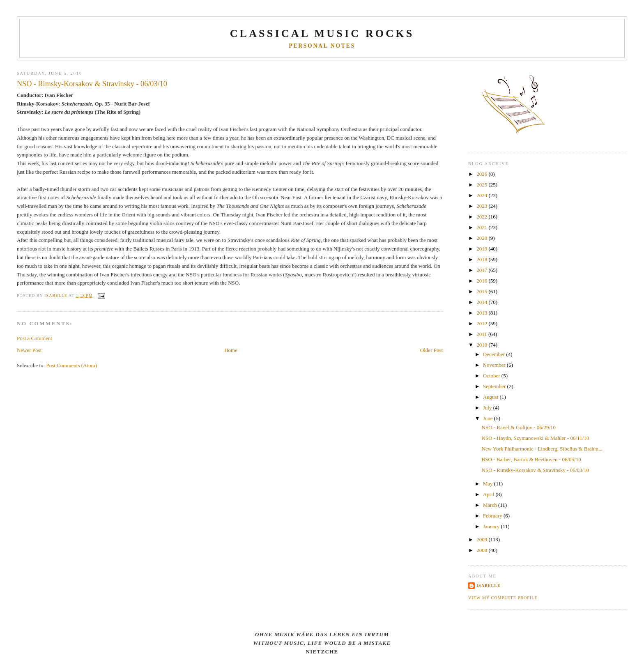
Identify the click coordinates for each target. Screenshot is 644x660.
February (493, 516)
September (495, 386)
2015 (482, 291)
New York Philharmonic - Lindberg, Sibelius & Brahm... (542, 449)
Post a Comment (34, 338)
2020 (482, 238)
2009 (482, 539)
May (489, 484)
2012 (482, 323)
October (492, 376)
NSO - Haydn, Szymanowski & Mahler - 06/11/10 (536, 438)
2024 (482, 195)
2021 (482, 227)
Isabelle (489, 585)
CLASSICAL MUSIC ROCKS (322, 33)
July (488, 408)
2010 (482, 345)
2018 (482, 259)
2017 (482, 270)
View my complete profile (503, 598)
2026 (482, 174)
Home (231, 350)
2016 (482, 281)
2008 (482, 550)
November (495, 365)
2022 (482, 217)
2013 (482, 313)
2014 (482, 302)
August (491, 397)
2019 (482, 249)
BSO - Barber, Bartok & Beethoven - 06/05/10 (531, 459)
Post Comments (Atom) (71, 365)
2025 (482, 185)
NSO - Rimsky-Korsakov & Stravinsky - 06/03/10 (535, 470)
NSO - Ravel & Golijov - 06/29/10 (519, 427)
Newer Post (29, 350)
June (489, 418)
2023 (482, 206)
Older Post (431, 350)
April (489, 494)
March (491, 505)
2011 (482, 334)
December (495, 354)
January (492, 526)
